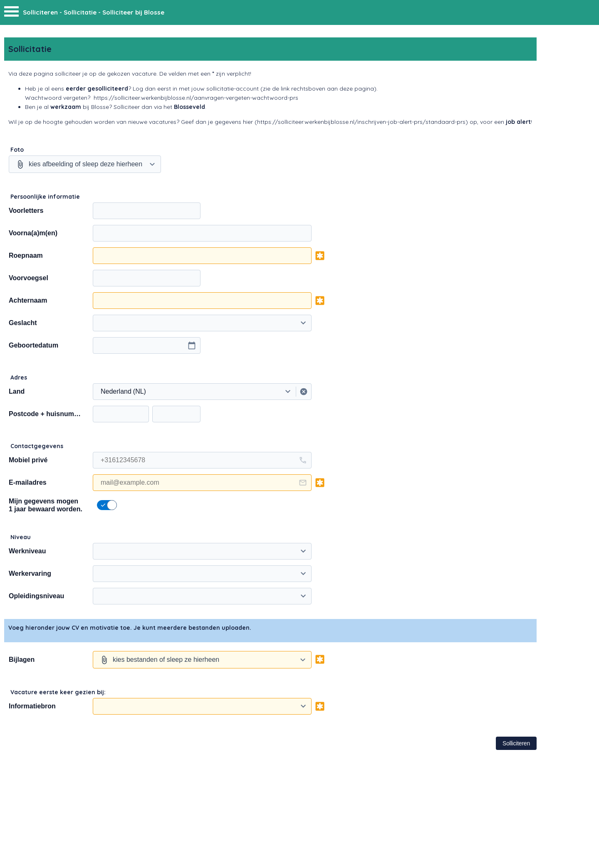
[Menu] (11, 14)
